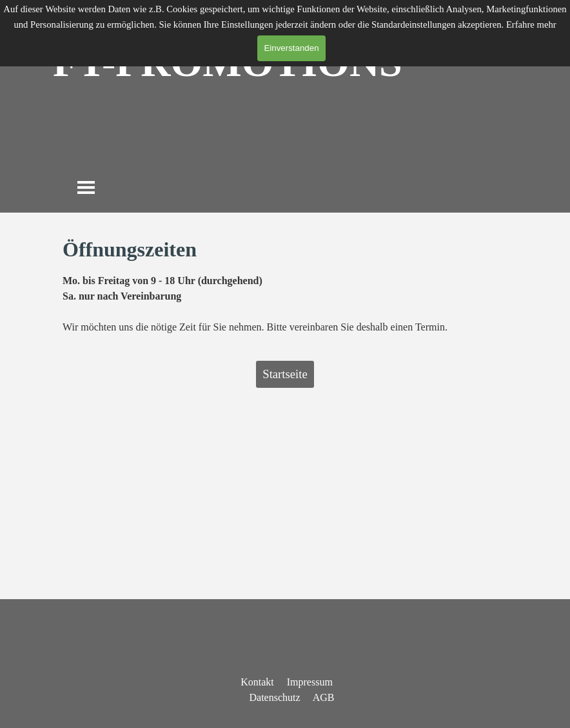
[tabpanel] (285, 284)
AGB (324, 697)
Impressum (310, 682)
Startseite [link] (285, 374)
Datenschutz (275, 697)
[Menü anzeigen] (86, 187)
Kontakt (257, 682)
